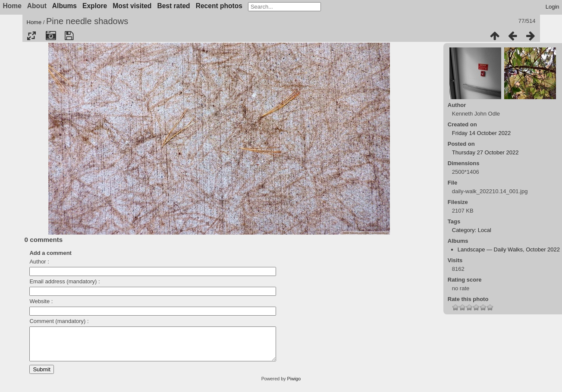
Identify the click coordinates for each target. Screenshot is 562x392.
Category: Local (472, 230)
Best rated (173, 6)
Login (553, 7)
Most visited (132, 6)
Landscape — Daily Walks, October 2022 (509, 249)
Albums (64, 6)
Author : (39, 262)
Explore (95, 6)
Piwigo (294, 385)
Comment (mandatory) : (59, 321)
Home (34, 22)
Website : (41, 301)
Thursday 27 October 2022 (485, 152)
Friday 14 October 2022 (482, 133)
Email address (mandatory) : (64, 281)
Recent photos (219, 6)
